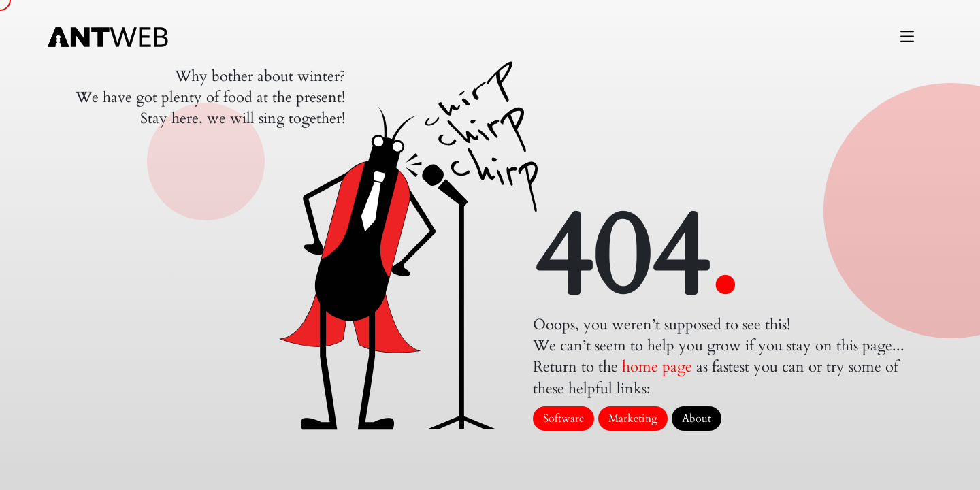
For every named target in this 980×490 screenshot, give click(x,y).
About (697, 419)
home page (657, 367)
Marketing (633, 419)
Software (563, 419)
